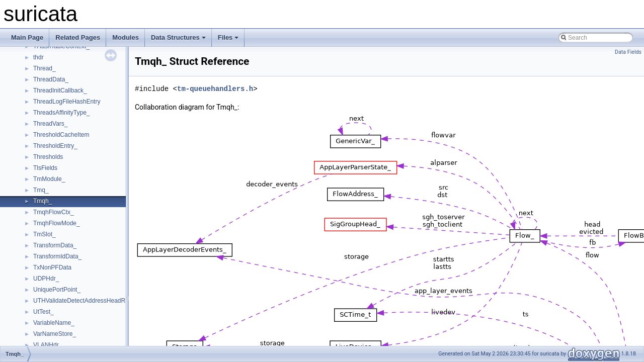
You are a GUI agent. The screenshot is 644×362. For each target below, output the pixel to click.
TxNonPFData (52, 267)
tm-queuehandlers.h (215, 89)
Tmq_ (41, 190)
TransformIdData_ (57, 256)
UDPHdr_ (46, 279)
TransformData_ (55, 245)
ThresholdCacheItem (61, 135)
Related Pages (78, 37)
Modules (126, 37)
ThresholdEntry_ (55, 146)
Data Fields (628, 52)
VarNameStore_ (55, 334)
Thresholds (48, 157)
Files (228, 37)
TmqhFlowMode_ (57, 223)
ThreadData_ (51, 79)
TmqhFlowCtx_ (54, 212)
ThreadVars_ (50, 124)
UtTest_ (44, 312)
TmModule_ (49, 179)
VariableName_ (54, 323)
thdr (38, 57)
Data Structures (178, 37)
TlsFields (45, 168)
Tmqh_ (43, 201)
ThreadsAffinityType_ (62, 113)
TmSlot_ (45, 234)
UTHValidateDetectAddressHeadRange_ (88, 301)
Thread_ (45, 68)
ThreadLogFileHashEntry (67, 102)
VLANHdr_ (48, 345)
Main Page (27, 37)
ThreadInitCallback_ (60, 90)
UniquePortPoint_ (57, 290)
